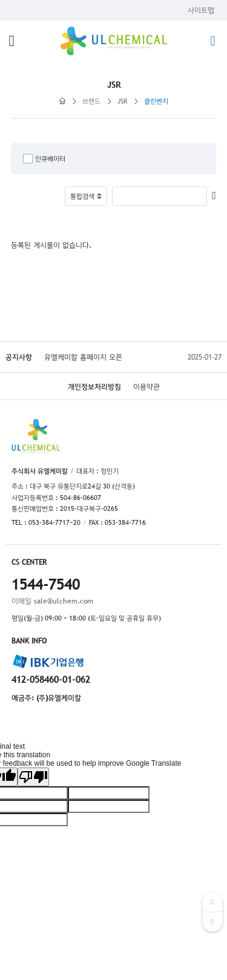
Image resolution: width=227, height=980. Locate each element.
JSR (122, 101)
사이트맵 (201, 10)
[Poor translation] (33, 777)
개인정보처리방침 (94, 387)
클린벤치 (156, 101)
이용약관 (146, 387)
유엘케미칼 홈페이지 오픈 (83, 357)
